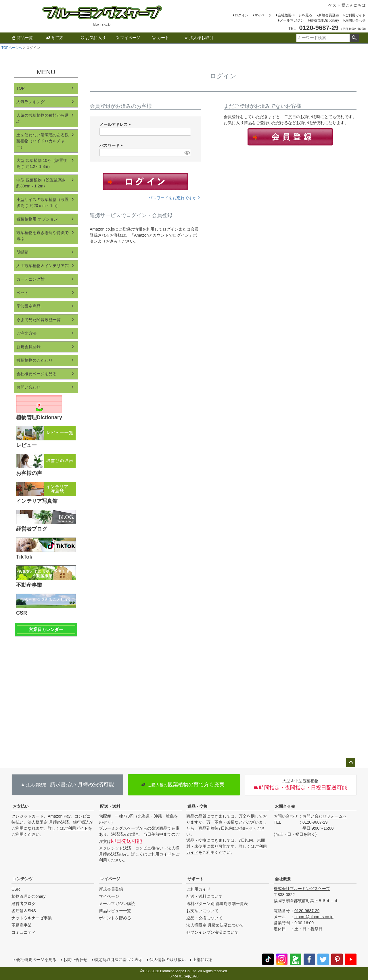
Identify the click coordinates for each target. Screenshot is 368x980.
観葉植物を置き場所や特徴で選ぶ (43, 236)
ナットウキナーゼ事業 (32, 918)
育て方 (55, 38)
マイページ (263, 15)
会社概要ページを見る (295, 15)
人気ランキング (30, 102)
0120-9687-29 (315, 822)
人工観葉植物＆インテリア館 (43, 266)
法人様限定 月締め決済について (215, 925)
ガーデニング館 (30, 279)
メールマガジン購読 (117, 904)
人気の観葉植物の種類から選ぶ (43, 118)
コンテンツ (23, 879)
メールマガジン (292, 20)
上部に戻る (203, 960)
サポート (195, 879)
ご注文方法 (26, 333)
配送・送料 (110, 806)
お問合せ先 (285, 806)
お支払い (21, 806)
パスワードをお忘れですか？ (175, 198)
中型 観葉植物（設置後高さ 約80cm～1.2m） (41, 183)
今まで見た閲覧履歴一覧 (39, 320)
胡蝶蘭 (22, 252)
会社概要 (283, 879)
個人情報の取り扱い (168, 960)
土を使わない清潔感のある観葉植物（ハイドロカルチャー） (43, 141)
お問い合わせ (355, 20)
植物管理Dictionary (324, 20)
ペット (22, 293)
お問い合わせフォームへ (325, 816)
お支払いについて (202, 911)
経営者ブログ (24, 904)
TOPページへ (12, 48)
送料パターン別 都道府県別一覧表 (217, 904)
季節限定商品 (28, 306)
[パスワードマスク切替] (187, 153)
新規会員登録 (329, 15)
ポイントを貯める (115, 918)
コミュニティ (24, 932)
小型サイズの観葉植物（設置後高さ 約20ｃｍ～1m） (43, 203)
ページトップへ (351, 763)
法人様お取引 (199, 38)
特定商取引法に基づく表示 (118, 960)
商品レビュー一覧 (115, 911)
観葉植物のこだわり (34, 360)
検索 (354, 38)
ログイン (241, 15)
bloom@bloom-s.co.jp (314, 917)
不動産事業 (22, 925)
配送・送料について (204, 896)
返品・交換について (204, 918)
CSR (16, 889)
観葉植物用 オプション (37, 219)
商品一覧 (22, 38)
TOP (21, 88)
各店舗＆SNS (24, 911)
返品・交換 (198, 806)
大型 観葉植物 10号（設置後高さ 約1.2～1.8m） (42, 163)
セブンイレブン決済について (212, 932)
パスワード (112, 145)
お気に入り (93, 38)
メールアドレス (116, 124)
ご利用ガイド (355, 15)
